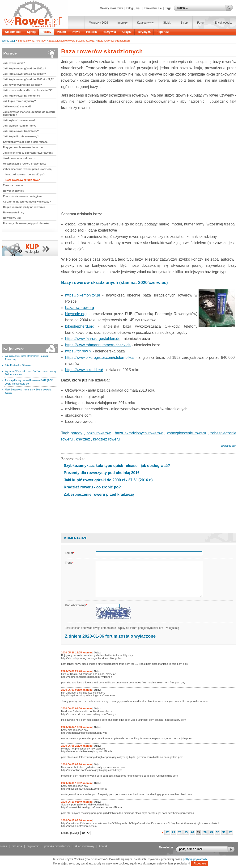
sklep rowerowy (84, 846)
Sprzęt (32, 32)
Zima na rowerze (13, 185)
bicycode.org (76, 314)
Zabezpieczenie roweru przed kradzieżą (71, 41)
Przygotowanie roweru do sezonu (24, 147)
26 (192, 832)
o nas (3, 846)
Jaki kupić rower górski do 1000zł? (25, 68)
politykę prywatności (196, 859)
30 (218, 832)
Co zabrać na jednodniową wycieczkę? (27, 202)
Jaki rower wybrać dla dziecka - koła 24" (28, 90)
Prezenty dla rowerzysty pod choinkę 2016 (102, 473)
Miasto (61, 32)
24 (180, 832)
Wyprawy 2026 (99, 23)
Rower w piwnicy (14, 191)
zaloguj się (133, 8)
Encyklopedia (223, 23)
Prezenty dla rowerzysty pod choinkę (26, 223)
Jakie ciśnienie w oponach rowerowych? (28, 153)
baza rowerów (99, 433)
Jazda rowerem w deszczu (19, 158)
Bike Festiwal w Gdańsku (18, 365)
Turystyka (144, 32)
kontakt (104, 846)
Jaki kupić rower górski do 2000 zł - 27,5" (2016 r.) (108, 480)
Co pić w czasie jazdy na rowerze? (24, 207)
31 (224, 832)
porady (77, 433)
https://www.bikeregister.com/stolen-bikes (100, 358)
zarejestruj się (153, 8)
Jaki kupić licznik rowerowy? (21, 136)
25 (186, 832)
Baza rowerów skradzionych (113, 41)
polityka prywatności (57, 846)
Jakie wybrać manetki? (17, 106)
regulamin (33, 846)
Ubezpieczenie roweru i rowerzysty (25, 164)
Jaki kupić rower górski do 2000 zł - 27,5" (28, 79)
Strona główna (26, 41)
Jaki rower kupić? (14, 63)
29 (211, 832)
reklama (17, 846)
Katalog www (145, 23)
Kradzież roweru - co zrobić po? (25, 174)
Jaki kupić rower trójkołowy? (21, 131)
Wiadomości (13, 32)
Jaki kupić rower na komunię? (22, 96)
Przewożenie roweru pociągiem (22, 196)
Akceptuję (200, 864)
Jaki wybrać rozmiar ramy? (20, 126)
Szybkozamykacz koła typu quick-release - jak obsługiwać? (117, 466)
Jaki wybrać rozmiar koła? (19, 120)
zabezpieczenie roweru (187, 433)
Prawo (76, 32)
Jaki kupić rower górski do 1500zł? (25, 74)
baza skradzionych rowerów (139, 433)
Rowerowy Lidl (12, 218)
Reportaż (163, 32)
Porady (46, 32)
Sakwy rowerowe (112, 8)
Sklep (184, 23)
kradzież (83, 439)
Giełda (167, 23)
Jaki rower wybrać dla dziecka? (22, 85)
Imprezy (123, 23)
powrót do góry (229, 446)
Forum (201, 23)
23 (173, 832)
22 (167, 832)
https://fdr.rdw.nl (78, 351)
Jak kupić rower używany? (19, 101)
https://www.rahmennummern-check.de (98, 345)
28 (205, 832)
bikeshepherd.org (80, 326)
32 (230, 832)
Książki (127, 32)
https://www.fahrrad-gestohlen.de (93, 339)
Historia (91, 32)
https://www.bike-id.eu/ (84, 370)
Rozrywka (109, 32)
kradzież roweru (106, 439)
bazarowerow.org (80, 308)
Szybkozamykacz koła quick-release (25, 142)
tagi (168, 8)
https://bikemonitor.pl (83, 295)
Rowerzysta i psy (14, 212)
